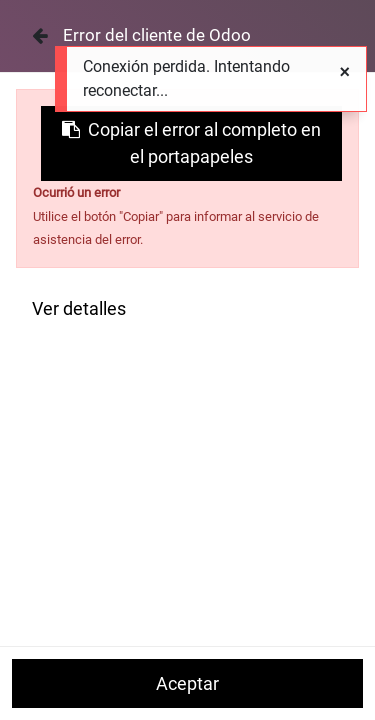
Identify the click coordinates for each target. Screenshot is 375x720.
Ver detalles (79, 308)
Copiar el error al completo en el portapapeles (191, 143)
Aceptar (187, 683)
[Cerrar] (39, 36)
